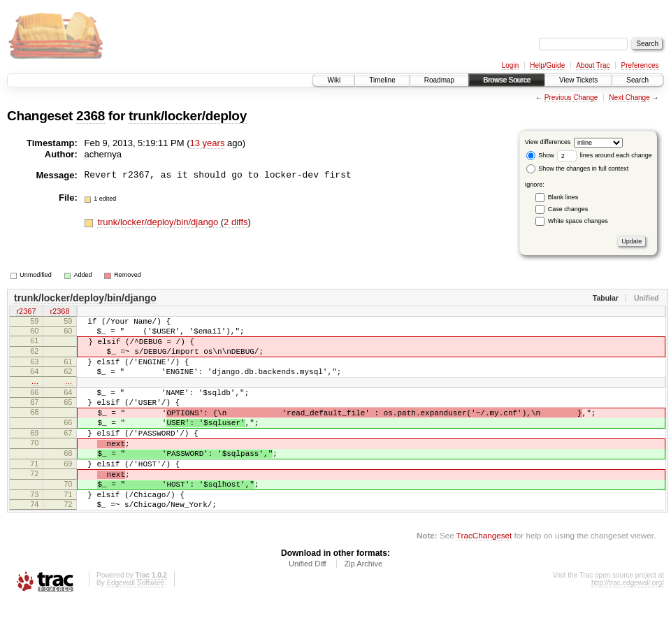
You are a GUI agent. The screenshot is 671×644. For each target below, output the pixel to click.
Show (540, 155)
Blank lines (563, 197)
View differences (548, 142)
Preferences (640, 65)
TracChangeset (484, 577)
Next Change (629, 98)
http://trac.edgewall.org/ (628, 625)
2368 (91, 116)
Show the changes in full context (578, 169)
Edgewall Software (135, 625)
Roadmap (439, 80)
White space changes (578, 221)
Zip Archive (363, 606)
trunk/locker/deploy (188, 116)
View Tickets (578, 80)
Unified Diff (308, 606)
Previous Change (571, 98)
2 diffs (236, 222)
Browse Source (507, 80)
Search (637, 80)
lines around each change (605, 155)
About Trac (593, 65)
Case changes (568, 209)
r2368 (59, 313)
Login (510, 65)
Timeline (382, 80)
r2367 (26, 313)
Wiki (334, 80)
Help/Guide (547, 65)
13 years (208, 143)
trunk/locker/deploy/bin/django (159, 222)
